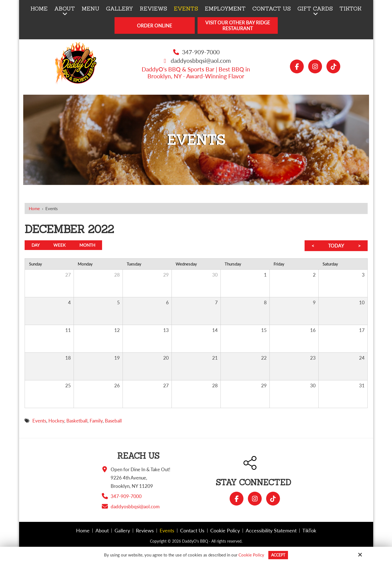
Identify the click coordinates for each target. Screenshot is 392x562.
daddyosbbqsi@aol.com (201, 60)
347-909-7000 (201, 52)
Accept (278, 555)
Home (34, 208)
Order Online (155, 26)
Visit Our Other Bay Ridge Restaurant (238, 25)
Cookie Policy (250, 555)
